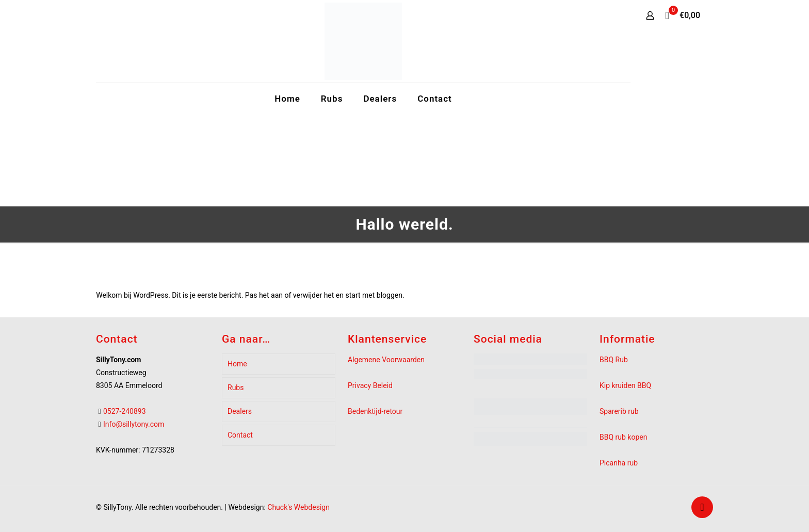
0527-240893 (125, 411)
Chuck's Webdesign (298, 507)
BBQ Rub (614, 360)
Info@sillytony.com (134, 424)
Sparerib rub (619, 411)
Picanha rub (619, 463)
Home (237, 364)
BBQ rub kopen (623, 437)
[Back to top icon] (702, 507)
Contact (240, 435)
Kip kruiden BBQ (625, 385)
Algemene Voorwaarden (386, 360)
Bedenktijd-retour (375, 411)
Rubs (236, 388)
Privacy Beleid (370, 385)
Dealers (240, 411)
